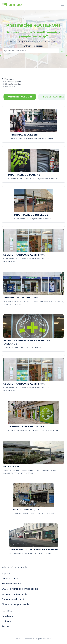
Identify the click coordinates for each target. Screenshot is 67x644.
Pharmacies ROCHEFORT (20, 97)
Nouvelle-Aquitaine (13, 82)
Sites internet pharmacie (15, 604)
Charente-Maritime (13, 84)
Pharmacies (8, 79)
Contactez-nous (11, 579)
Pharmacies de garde (14, 599)
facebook (7, 616)
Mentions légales (11, 584)
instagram (8, 621)
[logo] (12, 5)
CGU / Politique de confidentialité (20, 589)
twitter (6, 626)
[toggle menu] (62, 5)
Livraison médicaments (14, 594)
